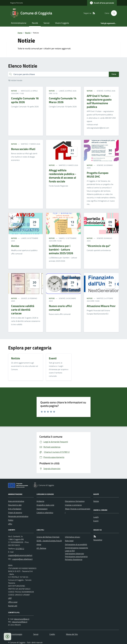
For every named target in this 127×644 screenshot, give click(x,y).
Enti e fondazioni (15, 509)
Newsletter (98, 540)
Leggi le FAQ (70, 551)
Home (20, 33)
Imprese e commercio (73, 505)
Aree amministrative (16, 501)
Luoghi (96, 517)
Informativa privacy (73, 537)
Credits (52, 634)
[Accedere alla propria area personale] (102, 3)
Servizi (47, 23)
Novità (35, 23)
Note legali (69, 541)
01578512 (20, 549)
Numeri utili (13, 606)
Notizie (14, 91)
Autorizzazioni (42, 509)
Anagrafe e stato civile (45, 505)
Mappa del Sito (72, 634)
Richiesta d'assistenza (74, 559)
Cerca (114, 74)
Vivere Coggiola (62, 23)
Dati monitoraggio (15, 634)
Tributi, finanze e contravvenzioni (78, 511)
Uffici (10, 524)
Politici (11, 520)
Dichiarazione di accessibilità (76, 544)
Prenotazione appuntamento (76, 556)
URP (10, 598)
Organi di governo (15, 513)
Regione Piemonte (17, 3)
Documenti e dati (15, 505)
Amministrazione (19, 23)
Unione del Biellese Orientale (48, 537)
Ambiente (40, 501)
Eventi (96, 521)
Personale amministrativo (18, 516)
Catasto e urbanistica (45, 513)
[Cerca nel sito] (113, 13)
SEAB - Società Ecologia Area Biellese (49, 543)
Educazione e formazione (75, 501)
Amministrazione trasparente (76, 548)
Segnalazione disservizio (74, 554)
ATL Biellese (41, 548)
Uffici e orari (13, 602)
